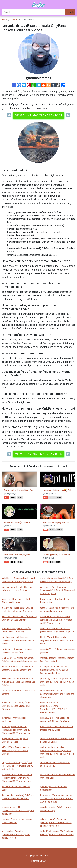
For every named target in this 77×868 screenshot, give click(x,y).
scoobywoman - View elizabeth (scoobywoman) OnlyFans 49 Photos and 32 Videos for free (17, 778)
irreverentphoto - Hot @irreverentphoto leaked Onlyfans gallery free (18, 811)
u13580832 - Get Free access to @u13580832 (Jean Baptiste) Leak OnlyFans (18, 682)
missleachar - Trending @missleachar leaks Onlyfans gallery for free (16, 835)
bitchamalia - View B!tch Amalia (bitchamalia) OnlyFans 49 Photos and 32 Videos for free (56, 620)
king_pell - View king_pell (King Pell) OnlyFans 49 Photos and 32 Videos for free (17, 766)
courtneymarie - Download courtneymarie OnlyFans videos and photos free (57, 694)
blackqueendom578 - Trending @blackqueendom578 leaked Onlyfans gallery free (55, 670)
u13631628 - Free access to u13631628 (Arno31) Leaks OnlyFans (15, 751)
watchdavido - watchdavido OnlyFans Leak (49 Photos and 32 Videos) (18, 640)
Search (70, 12)
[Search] (33, 12)
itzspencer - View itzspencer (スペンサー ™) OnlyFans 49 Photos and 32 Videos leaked (57, 799)
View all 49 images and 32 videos (39, 115)
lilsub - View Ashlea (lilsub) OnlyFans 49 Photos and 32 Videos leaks (57, 640)
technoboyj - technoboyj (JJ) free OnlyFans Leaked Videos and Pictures (17, 706)
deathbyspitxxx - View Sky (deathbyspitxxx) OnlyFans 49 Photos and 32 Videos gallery (16, 730)
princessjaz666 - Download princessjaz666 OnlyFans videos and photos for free (56, 823)
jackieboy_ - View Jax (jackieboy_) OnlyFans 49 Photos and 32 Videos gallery (57, 682)
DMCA (43, 861)
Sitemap (35, 861)
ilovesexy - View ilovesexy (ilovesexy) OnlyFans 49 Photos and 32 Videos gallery (58, 590)
